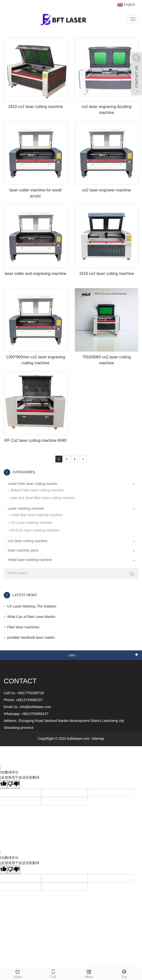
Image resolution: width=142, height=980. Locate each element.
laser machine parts (23, 550)
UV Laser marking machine (32, 523)
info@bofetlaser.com (35, 707)
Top (124, 973)
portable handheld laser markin (31, 637)
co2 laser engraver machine (106, 190)
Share (18, 973)
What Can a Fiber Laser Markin (31, 617)
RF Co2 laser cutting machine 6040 (35, 440)
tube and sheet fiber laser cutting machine (43, 498)
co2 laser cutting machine (28, 541)
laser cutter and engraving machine (36, 274)
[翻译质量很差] (14, 784)
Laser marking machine (26, 508)
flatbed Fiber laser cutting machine (37, 490)
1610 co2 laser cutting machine (35, 107)
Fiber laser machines (23, 627)
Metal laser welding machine (30, 560)
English (126, 4)
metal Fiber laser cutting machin (33, 484)
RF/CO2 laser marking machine (35, 530)
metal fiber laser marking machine (37, 515)
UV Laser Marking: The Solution (32, 606)
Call (53, 973)
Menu (89, 973)
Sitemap (98, 739)
